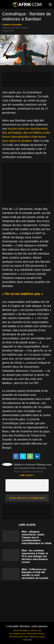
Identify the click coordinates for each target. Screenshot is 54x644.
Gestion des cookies (37, 637)
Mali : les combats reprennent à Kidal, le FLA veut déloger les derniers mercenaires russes (35, 556)
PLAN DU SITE (35, 631)
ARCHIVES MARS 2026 (18, 637)
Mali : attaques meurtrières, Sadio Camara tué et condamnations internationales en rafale (37, 537)
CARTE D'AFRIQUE (20, 631)
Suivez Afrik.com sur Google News (27, 498)
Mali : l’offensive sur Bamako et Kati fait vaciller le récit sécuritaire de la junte (35, 574)
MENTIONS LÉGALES (36, 634)
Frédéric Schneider (12, 25)
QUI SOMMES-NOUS (18, 634)
